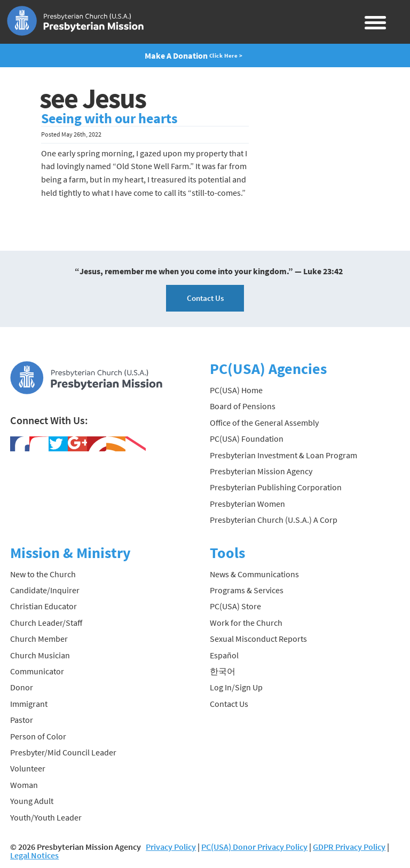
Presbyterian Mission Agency (261, 471)
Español (224, 655)
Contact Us (205, 298)
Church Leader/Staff (46, 623)
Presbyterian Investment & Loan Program (283, 455)
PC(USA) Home (236, 390)
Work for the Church (246, 623)
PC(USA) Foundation (247, 439)
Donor (22, 687)
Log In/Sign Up (236, 687)
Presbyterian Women (247, 504)
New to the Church (43, 574)
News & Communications (254, 574)
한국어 (223, 671)
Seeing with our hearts (109, 118)
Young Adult (32, 801)
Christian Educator (44, 606)
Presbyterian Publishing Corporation (276, 487)
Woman (24, 785)
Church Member (39, 639)
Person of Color (38, 736)
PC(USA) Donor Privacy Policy (254, 847)
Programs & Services (247, 590)
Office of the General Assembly (264, 423)
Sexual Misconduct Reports (258, 639)
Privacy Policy (171, 847)
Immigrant (29, 704)
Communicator (37, 671)
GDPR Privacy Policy (349, 847)
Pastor (22, 720)
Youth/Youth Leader (46, 817)
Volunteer (28, 768)
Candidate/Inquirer (45, 590)
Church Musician (40, 655)
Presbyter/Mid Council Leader (63, 752)
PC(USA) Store (235, 606)
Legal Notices (34, 855)
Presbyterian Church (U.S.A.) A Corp (274, 520)
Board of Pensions (243, 406)
